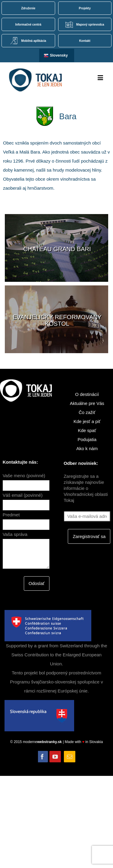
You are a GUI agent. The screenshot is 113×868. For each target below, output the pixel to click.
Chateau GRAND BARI (57, 249)
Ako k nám (87, 448)
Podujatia (87, 439)
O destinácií (87, 394)
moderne (43, 742)
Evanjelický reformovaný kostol (57, 320)
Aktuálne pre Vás (87, 403)
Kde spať (87, 430)
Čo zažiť (87, 412)
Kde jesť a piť (87, 421)
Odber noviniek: (81, 463)
